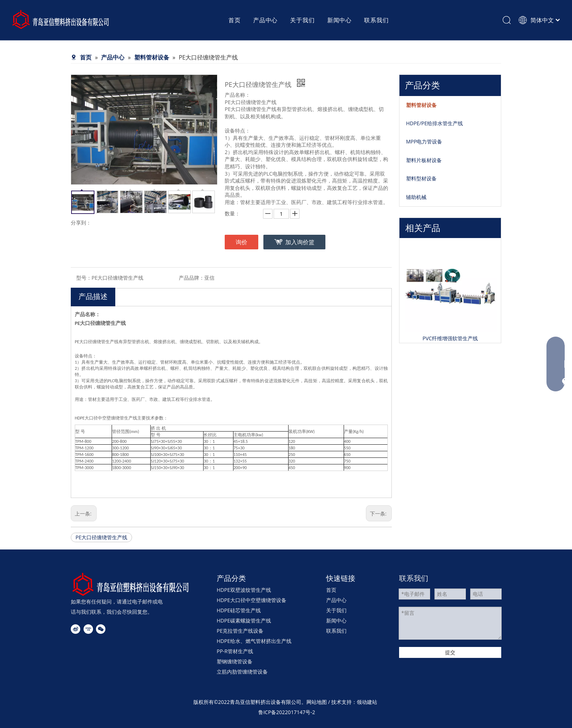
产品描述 (93, 296)
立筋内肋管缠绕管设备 (242, 672)
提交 (450, 652)
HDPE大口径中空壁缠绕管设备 (252, 600)
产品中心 (336, 600)
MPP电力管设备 (424, 141)
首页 (331, 590)
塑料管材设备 (421, 105)
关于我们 (336, 610)
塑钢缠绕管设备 (235, 661)
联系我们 (336, 631)
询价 (241, 242)
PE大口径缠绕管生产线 (101, 537)
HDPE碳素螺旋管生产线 (244, 620)
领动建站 (367, 702)
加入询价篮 (300, 242)
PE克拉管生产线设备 (240, 631)
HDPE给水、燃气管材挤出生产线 (254, 641)
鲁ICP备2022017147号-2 (287, 712)
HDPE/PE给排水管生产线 (434, 123)
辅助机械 (416, 197)
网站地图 (317, 702)
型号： (84, 278)
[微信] (101, 629)
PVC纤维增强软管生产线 (450, 338)
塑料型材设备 (421, 178)
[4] (131, 584)
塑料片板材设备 (424, 160)
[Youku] (88, 629)
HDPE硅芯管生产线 (239, 610)
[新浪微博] (76, 629)
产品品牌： (192, 278)
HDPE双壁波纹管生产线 (244, 590)
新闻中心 (336, 620)
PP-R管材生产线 (235, 651)
